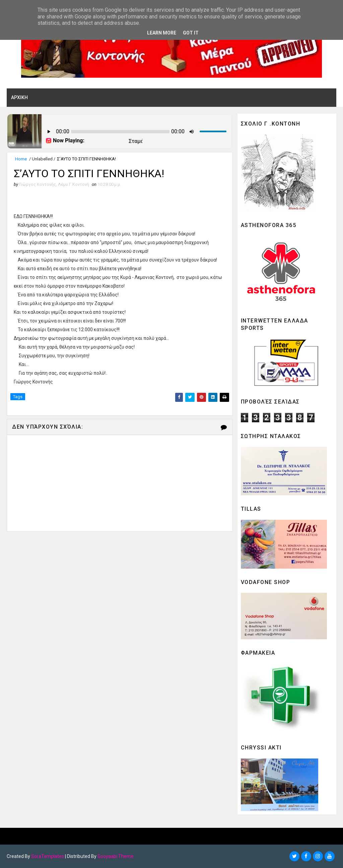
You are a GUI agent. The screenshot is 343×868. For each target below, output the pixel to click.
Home (21, 159)
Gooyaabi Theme (116, 856)
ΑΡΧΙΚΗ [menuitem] (19, 97)
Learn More (162, 33)
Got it (191, 33)
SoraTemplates (48, 856)
